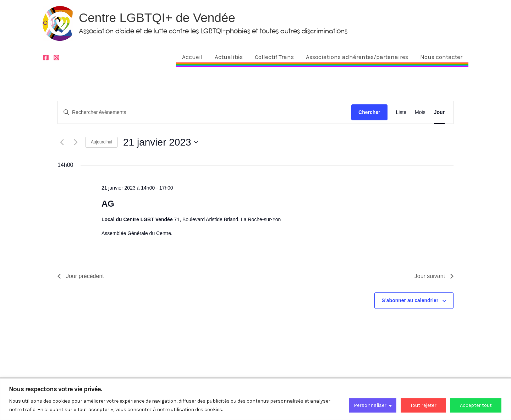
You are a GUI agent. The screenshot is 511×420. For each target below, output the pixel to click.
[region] (255, 399)
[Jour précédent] (62, 142)
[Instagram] (56, 58)
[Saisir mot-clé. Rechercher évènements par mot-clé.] (205, 112)
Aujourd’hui (101, 142)
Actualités (229, 57)
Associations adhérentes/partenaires (357, 57)
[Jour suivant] (76, 142)
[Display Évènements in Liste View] (401, 112)
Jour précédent (81, 276)
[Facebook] (46, 58)
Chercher (369, 112)
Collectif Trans (274, 57)
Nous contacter (441, 57)
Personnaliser (370, 405)
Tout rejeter (423, 405)
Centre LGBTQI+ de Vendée (157, 18)
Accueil (192, 57)
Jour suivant (434, 276)
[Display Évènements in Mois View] (420, 112)
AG (108, 204)
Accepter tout (476, 405)
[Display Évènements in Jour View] (439, 112)
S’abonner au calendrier (410, 300)
